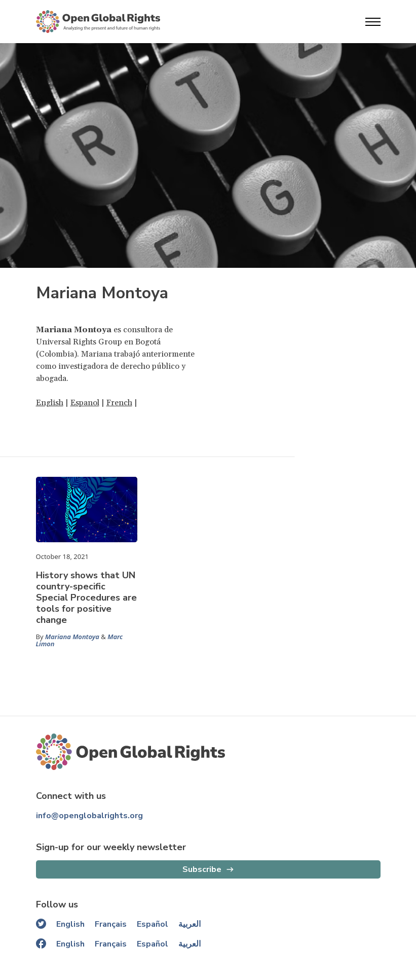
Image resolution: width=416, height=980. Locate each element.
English (50, 403)
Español (153, 924)
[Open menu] (373, 22)
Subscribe (202, 869)
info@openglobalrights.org (89, 816)
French (119, 403)
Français (111, 924)
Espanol (85, 403)
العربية (190, 924)
